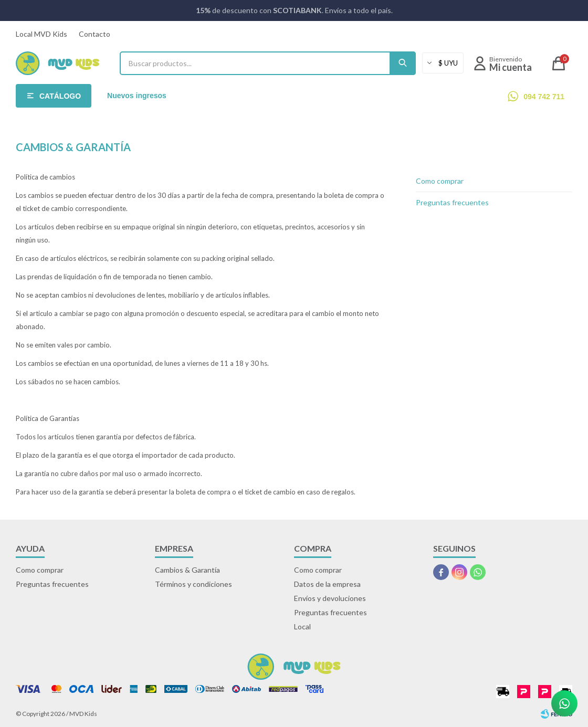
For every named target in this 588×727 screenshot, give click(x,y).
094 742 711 (544, 97)
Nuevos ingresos (137, 96)
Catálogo (60, 96)
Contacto (94, 34)
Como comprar (440, 181)
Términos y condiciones (193, 584)
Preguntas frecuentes (452, 202)
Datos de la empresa (327, 584)
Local (302, 626)
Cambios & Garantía (187, 570)
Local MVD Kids (41, 34)
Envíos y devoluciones (330, 598)
